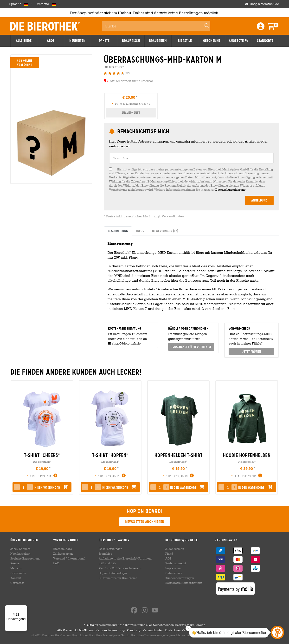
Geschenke (212, 41)
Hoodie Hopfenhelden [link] (247, 455)
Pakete (104, 41)
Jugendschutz (175, 549)
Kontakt (16, 578)
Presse (15, 563)
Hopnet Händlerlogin (113, 573)
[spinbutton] (23, 488)
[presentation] (273, 437)
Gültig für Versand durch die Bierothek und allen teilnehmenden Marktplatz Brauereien (145, 625)
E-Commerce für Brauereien (118, 578)
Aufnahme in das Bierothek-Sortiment (125, 558)
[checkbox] (191, 179)
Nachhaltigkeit (20, 553)
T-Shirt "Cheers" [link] (42, 455)
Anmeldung (259, 200)
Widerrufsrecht (176, 563)
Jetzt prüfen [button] (252, 351)
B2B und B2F (107, 563)
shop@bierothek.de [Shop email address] (265, 4)
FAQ (56, 563)
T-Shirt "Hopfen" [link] (110, 455)
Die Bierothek (42, 462)
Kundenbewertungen (180, 578)
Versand (59, 558)
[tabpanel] (191, 277)
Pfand (169, 553)
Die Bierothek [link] (114, 67)
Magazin (16, 568)
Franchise (105, 553)
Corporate (17, 583)
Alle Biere (24, 41)
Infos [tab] (140, 231)
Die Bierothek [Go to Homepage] (45, 26)
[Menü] (24, 608)
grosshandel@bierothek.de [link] (191, 347)
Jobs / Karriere (20, 549)
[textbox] (191, 158)
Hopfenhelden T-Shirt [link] (178, 455)
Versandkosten (173, 216)
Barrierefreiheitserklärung (183, 583)
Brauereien (158, 41)
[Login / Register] (261, 28)
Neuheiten (77, 41)
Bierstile (185, 41)
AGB (168, 558)
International (76, 558)
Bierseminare (63, 549)
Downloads (18, 573)
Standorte (265, 41)
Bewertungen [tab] (165, 231)
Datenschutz (174, 573)
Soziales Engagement (25, 558)
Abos (51, 41)
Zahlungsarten (63, 553)
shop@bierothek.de (126, 343)
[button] (17, 487)
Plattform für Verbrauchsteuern (120, 568)
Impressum (173, 568)
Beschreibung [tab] (118, 231)
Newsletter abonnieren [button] (145, 522)
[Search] (205, 26)
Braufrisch (131, 41)
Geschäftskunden (110, 549)
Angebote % (238, 41)
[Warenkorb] (275, 28)
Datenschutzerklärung (230, 189)
